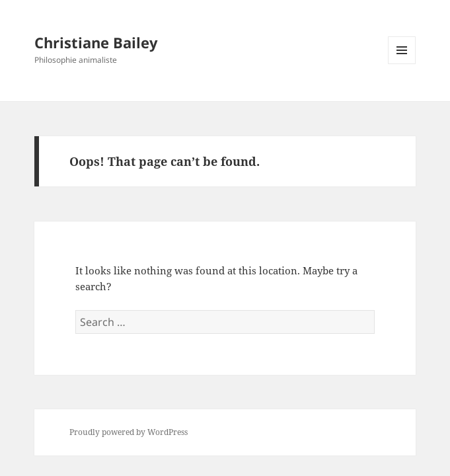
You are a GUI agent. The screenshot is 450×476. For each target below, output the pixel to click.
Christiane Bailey (96, 42)
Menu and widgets (402, 64)
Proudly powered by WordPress (129, 432)
